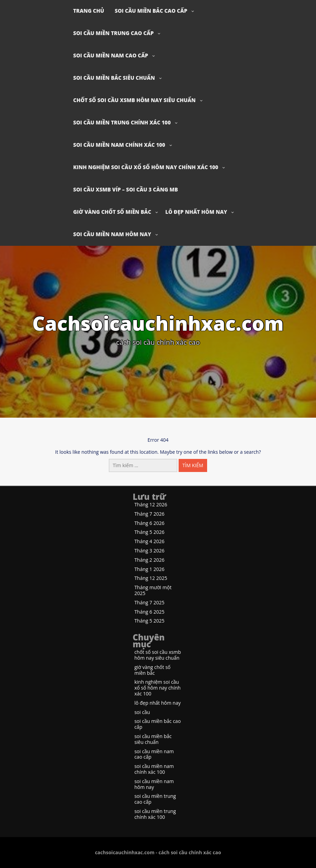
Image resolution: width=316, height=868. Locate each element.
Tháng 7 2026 (149, 514)
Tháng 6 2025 (149, 612)
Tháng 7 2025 (149, 603)
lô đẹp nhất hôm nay (196, 212)
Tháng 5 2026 (149, 532)
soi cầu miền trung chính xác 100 (122, 122)
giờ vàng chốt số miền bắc (112, 212)
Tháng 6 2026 (149, 523)
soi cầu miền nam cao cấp (111, 55)
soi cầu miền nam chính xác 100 (119, 145)
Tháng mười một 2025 (153, 591)
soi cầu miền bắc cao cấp (151, 11)
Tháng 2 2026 (149, 560)
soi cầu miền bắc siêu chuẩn (114, 78)
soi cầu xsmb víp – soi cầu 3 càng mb (126, 189)
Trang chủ (89, 11)
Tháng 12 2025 (151, 578)
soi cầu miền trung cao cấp (113, 33)
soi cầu (142, 712)
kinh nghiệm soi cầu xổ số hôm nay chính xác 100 (146, 167)
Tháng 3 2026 (149, 551)
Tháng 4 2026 (149, 542)
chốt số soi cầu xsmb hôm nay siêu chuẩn (134, 100)
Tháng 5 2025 (149, 621)
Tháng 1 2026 (149, 569)
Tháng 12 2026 (151, 505)
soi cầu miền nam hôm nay (112, 234)
